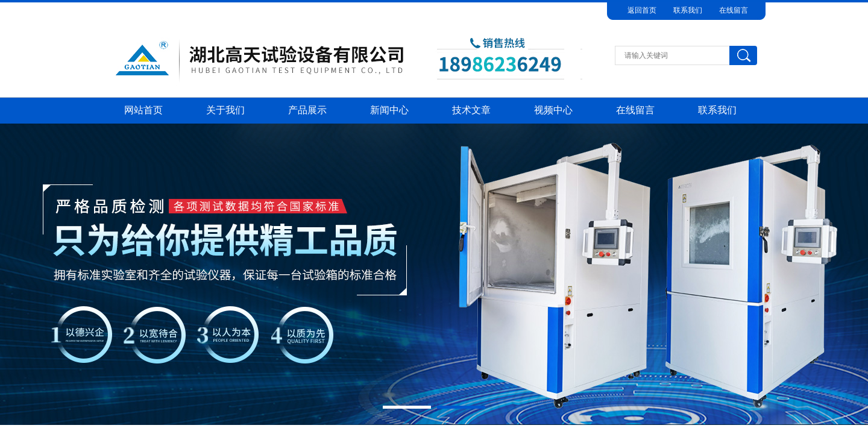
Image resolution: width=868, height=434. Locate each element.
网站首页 (143, 110)
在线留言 (734, 10)
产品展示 (307, 110)
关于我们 (225, 110)
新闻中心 (389, 110)
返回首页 (642, 10)
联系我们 (688, 10)
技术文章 (471, 110)
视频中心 (553, 110)
